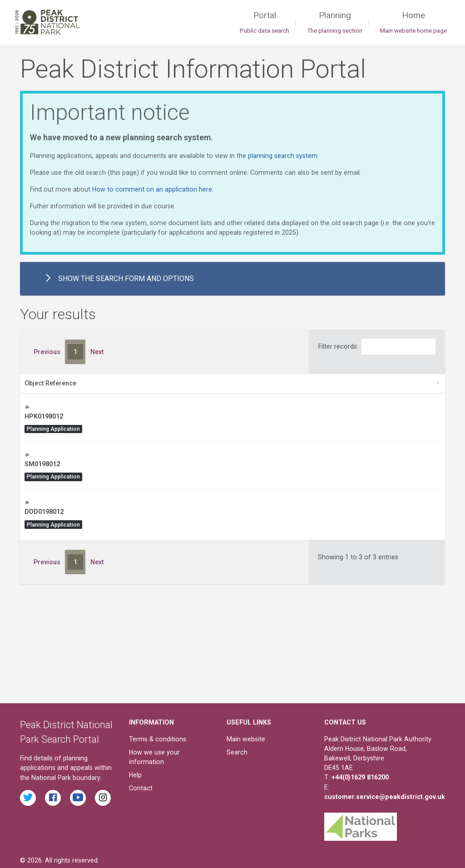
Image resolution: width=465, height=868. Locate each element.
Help (135, 774)
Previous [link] (47, 352)
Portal (265, 23)
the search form (114, 279)
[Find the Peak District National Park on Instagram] (103, 796)
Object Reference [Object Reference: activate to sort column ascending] (50, 383)
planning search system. (283, 156)
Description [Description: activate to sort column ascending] (122, 383)
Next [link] (97, 352)
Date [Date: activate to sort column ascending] (381, 383)
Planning (335, 23)
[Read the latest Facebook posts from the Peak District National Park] (53, 796)
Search (237, 751)
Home (413, 23)
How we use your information (154, 756)
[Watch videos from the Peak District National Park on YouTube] (78, 796)
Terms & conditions (158, 738)
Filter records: (377, 347)
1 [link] (75, 352)
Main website (246, 738)
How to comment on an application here (152, 189)
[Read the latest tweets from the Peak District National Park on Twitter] (28, 796)
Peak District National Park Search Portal (66, 731)
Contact (141, 787)
